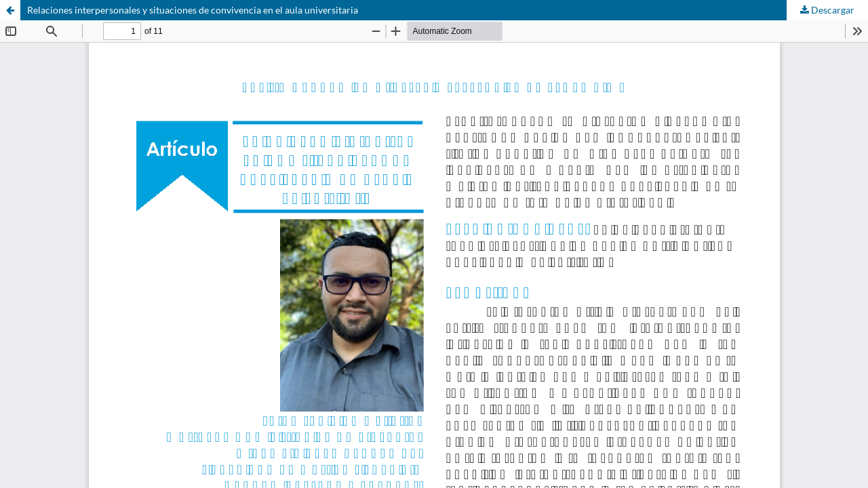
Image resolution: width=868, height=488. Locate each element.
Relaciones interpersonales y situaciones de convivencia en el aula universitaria (193, 10)
